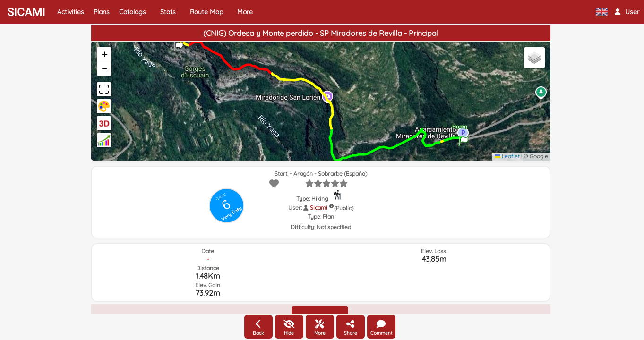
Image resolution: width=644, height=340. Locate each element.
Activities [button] (71, 12)
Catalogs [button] (133, 12)
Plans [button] (102, 12)
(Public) (344, 208)
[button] (627, 12)
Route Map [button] (206, 12)
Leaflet (507, 156)
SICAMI (26, 12)
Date (208, 251)
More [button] (245, 12)
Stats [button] (168, 12)
